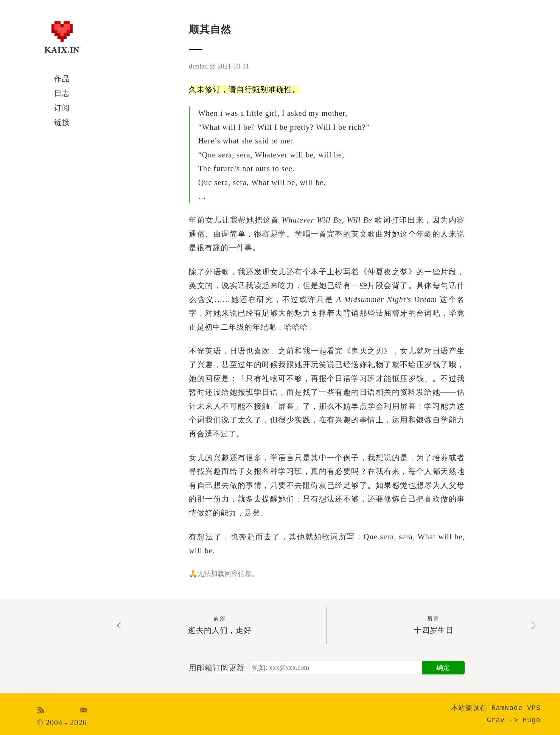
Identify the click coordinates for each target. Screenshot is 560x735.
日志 (62, 93)
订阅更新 (229, 668)
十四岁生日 (434, 624)
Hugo (531, 720)
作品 (62, 79)
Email (83, 710)
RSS (41, 710)
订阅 (62, 108)
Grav (496, 720)
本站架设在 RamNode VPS (496, 708)
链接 (62, 122)
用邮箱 (217, 668)
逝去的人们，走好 (220, 624)
